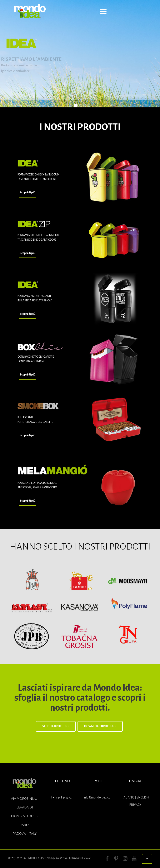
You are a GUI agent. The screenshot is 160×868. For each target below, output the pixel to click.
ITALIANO (128, 797)
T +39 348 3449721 (62, 797)
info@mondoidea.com (98, 797)
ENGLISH (143, 797)
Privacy (135, 805)
